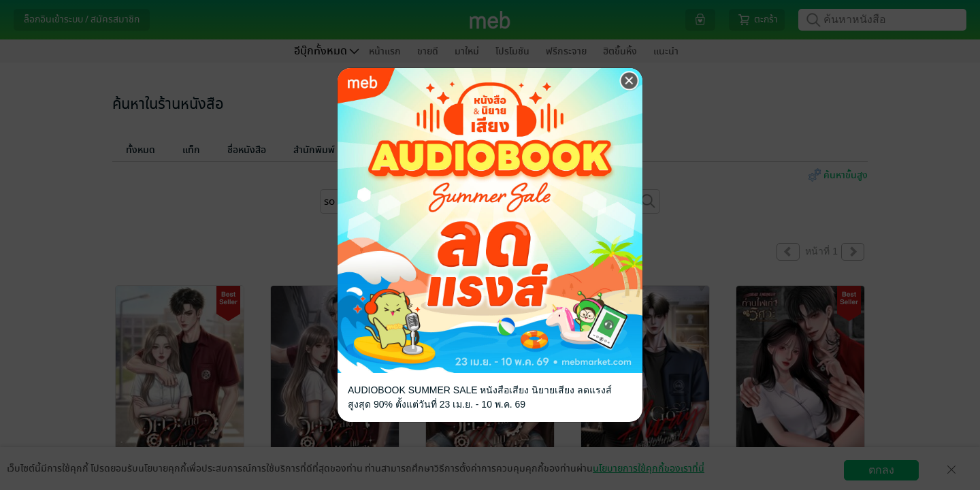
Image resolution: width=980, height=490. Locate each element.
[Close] (630, 81)
